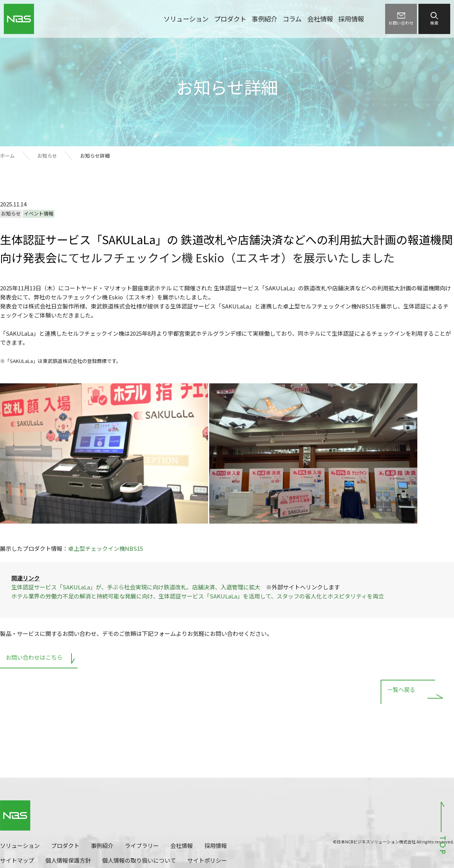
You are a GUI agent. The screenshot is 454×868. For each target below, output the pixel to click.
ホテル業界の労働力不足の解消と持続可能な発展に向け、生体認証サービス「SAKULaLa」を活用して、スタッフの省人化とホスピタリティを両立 (198, 596)
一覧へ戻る (401, 691)
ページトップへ (443, 827)
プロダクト (230, 19)
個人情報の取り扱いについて (139, 860)
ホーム (7, 156)
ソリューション (186, 19)
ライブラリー (142, 846)
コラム (292, 19)
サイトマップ (17, 860)
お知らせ (47, 156)
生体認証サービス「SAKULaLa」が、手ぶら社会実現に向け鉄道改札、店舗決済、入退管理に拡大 (136, 587)
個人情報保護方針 (68, 860)
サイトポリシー (207, 860)
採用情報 (351, 19)
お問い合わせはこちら (34, 657)
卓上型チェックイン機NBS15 (106, 548)
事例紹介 (264, 19)
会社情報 (320, 19)
